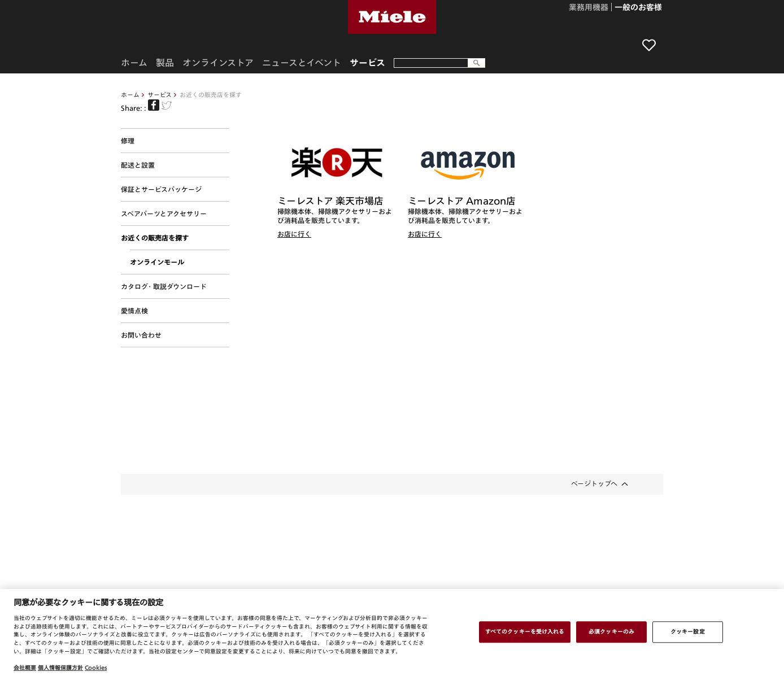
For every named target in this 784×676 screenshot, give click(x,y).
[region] (392, 633)
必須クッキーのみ (611, 631)
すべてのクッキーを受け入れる (525, 631)
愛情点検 (134, 311)
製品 (165, 63)
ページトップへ (594, 483)
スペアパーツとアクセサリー (164, 213)
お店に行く (294, 234)
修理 (128, 141)
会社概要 (25, 668)
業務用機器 (589, 8)
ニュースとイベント (302, 63)
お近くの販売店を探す (155, 238)
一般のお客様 (638, 8)
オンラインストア (218, 63)
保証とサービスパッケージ (161, 189)
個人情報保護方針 (60, 668)
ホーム (130, 95)
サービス (160, 95)
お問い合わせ (141, 335)
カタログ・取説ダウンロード (164, 286)
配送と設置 (138, 165)
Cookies (96, 668)
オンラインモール (157, 262)
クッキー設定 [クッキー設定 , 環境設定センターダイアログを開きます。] (688, 631)
